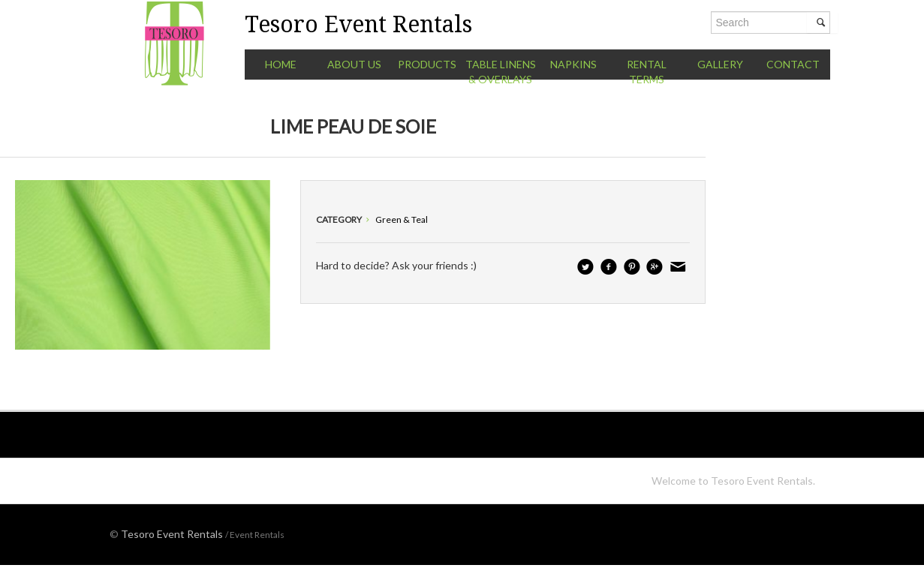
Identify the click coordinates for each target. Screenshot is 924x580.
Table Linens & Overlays (501, 72)
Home (281, 64)
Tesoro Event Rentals (172, 534)
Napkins (573, 64)
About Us (354, 64)
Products (427, 64)
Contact (793, 64)
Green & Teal (402, 219)
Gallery (720, 64)
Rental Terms (647, 72)
